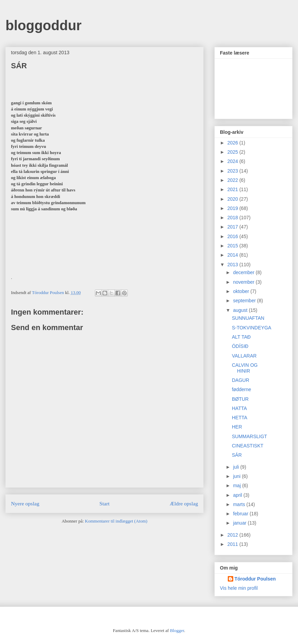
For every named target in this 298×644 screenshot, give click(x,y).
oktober (242, 291)
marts (240, 504)
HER (237, 427)
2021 (233, 189)
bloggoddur (44, 25)
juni (237, 476)
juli (237, 467)
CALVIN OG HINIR (245, 368)
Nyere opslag (25, 504)
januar (240, 523)
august (241, 310)
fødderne (241, 389)
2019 (233, 208)
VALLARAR (244, 356)
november (244, 282)
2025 (233, 152)
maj (237, 485)
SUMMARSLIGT (250, 436)
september (245, 301)
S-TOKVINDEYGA (252, 328)
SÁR (237, 455)
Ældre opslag (184, 504)
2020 (233, 199)
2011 (233, 544)
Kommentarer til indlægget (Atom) (116, 521)
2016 (233, 236)
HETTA (240, 418)
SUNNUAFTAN (248, 318)
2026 (233, 143)
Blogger (177, 630)
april (238, 495)
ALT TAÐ (241, 337)
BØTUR (240, 399)
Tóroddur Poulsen (255, 579)
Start (104, 504)
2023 (233, 171)
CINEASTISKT (248, 446)
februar (241, 514)
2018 (233, 218)
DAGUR (241, 380)
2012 (233, 535)
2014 (233, 255)
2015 (233, 246)
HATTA (239, 408)
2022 (233, 180)
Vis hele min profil (239, 588)
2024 (233, 161)
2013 (233, 265)
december (244, 272)
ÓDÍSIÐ (240, 346)
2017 (233, 227)
